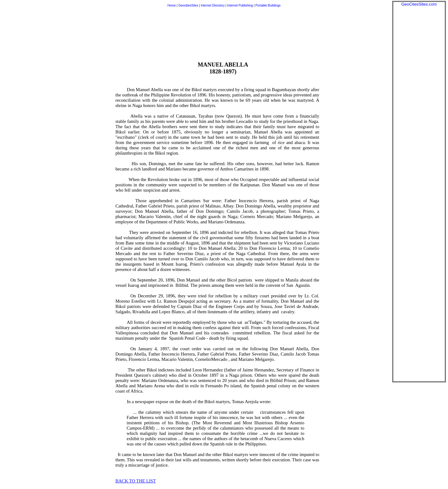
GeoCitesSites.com (419, 4)
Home (172, 5)
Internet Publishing (240, 5)
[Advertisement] (419, 100)
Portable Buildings (268, 5)
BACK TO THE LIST (136, 481)
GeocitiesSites (189, 5)
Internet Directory (213, 5)
